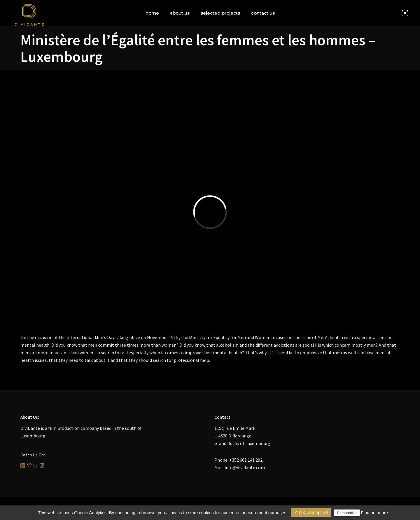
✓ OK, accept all (311, 513)
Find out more (374, 513)
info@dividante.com (245, 467)
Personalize (347, 513)
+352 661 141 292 (246, 460)
